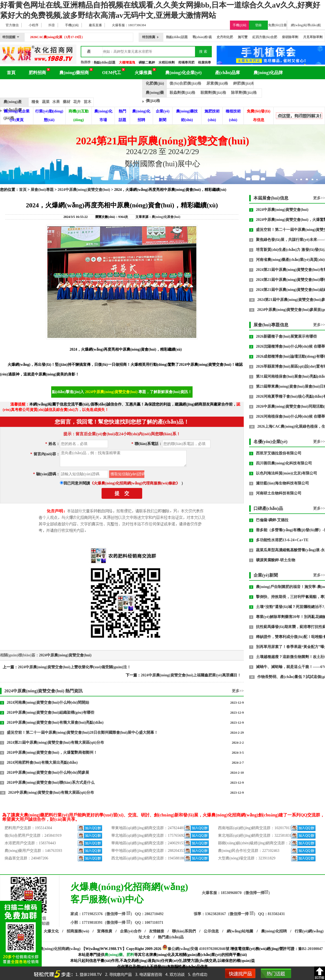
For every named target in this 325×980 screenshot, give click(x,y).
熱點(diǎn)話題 (105, 62)
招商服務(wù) (78, 931)
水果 (56, 102)
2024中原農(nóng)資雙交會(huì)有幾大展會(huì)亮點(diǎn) (55, 722)
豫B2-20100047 (311, 949)
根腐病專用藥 (208, 62)
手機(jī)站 (240, 25)
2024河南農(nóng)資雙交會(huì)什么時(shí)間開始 (48, 702)
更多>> (238, 691)
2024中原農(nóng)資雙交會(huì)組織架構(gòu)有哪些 (51, 712)
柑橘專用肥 (186, 62)
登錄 (258, 25)
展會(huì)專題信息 (271, 325)
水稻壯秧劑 (167, 62)
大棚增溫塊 (127, 62)
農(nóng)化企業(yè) (183, 73)
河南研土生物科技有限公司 (279, 493)
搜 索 (203, 52)
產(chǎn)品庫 (228, 73)
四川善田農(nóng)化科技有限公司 (284, 463)
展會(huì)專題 (42, 190)
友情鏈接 (157, 931)
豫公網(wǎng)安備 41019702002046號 (196, 949)
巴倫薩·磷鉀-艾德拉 (272, 520)
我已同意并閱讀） (124, 483)
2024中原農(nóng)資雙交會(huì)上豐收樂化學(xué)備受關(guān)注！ (74, 667)
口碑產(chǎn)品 (268, 508)
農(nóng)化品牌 (268, 73)
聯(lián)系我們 (184, 931)
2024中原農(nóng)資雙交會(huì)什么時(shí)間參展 (48, 773)
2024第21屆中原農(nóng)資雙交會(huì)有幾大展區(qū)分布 (55, 743)
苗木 (87, 102)
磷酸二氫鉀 (147, 62)
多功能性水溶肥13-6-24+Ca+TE (282, 540)
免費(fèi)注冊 (277, 25)
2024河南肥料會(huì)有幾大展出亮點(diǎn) (42, 763)
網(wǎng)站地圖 (240, 931)
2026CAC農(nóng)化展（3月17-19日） (57, 37)
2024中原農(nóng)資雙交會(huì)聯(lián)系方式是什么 (51, 783)
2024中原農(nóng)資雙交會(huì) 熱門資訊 (43, 691)
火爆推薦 (143, 73)
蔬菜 (46, 102)
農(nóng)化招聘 (274, 931)
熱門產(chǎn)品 (171, 937)
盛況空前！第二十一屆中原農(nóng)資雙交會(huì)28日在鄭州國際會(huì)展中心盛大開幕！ (82, 732)
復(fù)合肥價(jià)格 (185, 83)
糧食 (35, 102)
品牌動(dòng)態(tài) (118, 86)
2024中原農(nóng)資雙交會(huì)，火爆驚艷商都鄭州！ (52, 753)
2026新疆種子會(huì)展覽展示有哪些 (286, 336)
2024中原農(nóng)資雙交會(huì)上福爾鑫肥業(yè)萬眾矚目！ (191, 675)
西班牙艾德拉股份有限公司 (279, 453)
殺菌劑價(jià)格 (213, 93)
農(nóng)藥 (114, 955)
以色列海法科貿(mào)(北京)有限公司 (287, 473)
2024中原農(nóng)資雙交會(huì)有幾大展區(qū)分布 (51, 793)
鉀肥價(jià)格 (244, 83)
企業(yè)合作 (131, 931)
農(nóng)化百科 (21, 86)
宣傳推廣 (105, 931)
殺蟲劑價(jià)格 (182, 93)
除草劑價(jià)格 (244, 93)
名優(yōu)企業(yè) (270, 442)
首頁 (11, 73)
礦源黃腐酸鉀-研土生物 (276, 560)
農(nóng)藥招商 (74, 73)
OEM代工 (112, 73)
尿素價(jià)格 (217, 83)
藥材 (67, 102)
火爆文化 (51, 931)
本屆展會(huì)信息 (271, 198)
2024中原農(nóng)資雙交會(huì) (84, 190)
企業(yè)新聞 (266, 575)
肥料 (130, 955)
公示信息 (211, 931)
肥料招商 (37, 73)
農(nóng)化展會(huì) (69, 86)
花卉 (77, 102)
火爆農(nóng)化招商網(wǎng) (56, 949)
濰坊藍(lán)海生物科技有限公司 (282, 483)
